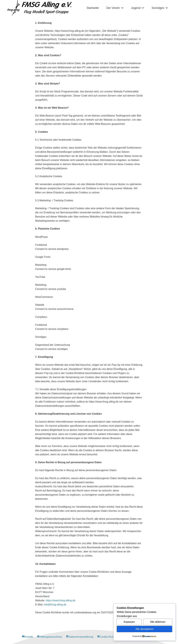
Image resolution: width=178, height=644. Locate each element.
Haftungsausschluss (50, 637)
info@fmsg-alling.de (55, 605)
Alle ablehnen (158, 622)
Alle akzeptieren (144, 629)
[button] (122, 8)
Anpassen (129, 622)
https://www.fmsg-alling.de (61, 600)
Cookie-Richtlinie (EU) (111, 637)
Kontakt (27, 637)
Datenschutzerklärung (80, 637)
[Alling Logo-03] (39, 8)
